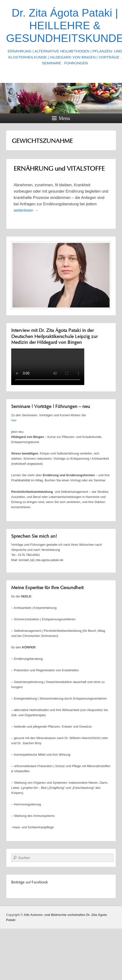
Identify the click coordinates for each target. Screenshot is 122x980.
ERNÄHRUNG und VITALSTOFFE (59, 169)
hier (14, 420)
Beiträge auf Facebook (30, 882)
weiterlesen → (26, 210)
